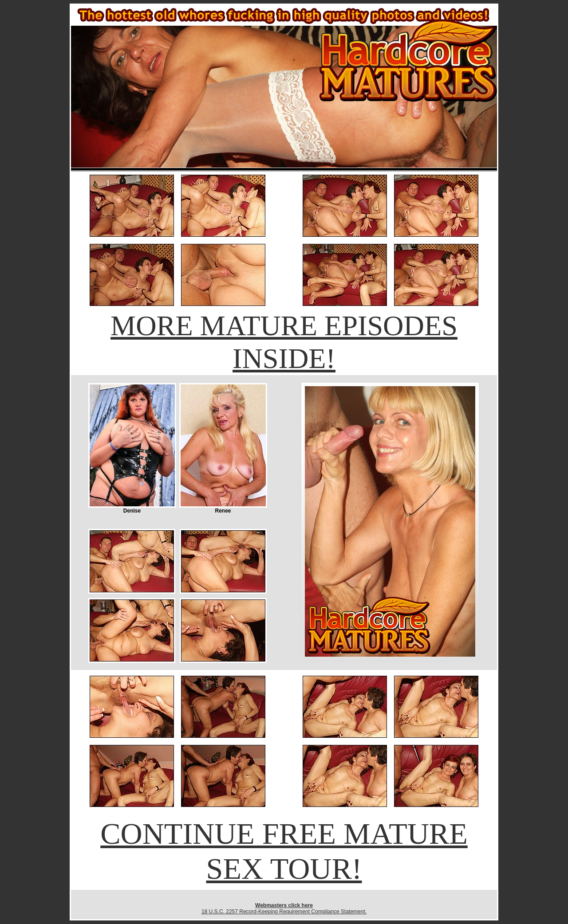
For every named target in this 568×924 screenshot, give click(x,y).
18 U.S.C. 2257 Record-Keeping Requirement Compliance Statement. (284, 912)
